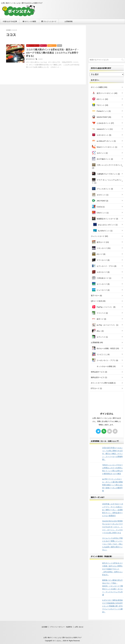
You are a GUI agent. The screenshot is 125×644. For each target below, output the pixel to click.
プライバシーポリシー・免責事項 (61, 627)
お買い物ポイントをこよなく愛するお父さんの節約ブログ (62, 638)
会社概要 (45, 627)
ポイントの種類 (29, 21)
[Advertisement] (107, 41)
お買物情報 (69, 21)
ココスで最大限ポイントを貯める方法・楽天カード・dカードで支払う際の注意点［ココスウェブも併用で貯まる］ (53, 53)
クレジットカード (49, 21)
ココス (40, 59)
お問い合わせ (79, 627)
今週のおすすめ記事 (10, 21)
